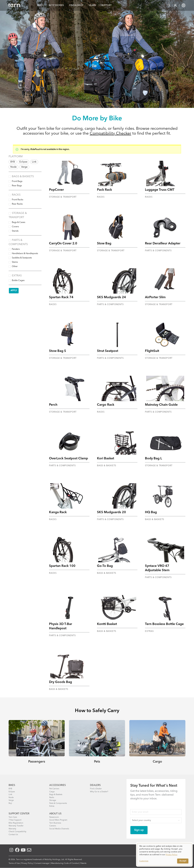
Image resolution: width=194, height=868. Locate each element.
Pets (97, 762)
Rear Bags (17, 186)
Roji (10, 803)
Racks (16, 195)
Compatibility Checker (110, 134)
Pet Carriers (54, 789)
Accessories (56, 5)
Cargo (157, 762)
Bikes (40, 5)
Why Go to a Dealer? (99, 792)
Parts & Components (58, 803)
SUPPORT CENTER (19, 814)
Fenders (16, 249)
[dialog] (164, 854)
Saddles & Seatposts (22, 258)
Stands (15, 231)
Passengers (37, 762)
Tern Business (55, 823)
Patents (83, 863)
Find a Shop (76, 5)
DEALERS (95, 785)
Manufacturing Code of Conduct (65, 863)
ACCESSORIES (58, 785)
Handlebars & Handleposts (25, 254)
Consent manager (42, 863)
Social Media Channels (59, 829)
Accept (183, 861)
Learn (92, 5)
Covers (15, 227)
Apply (14, 291)
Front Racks (18, 200)
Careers (53, 826)
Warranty (12, 829)
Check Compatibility (17, 832)
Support (107, 5)
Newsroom (54, 817)
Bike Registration (16, 823)
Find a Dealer (96, 789)
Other (15, 266)
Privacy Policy (27, 863)
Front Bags (17, 181)
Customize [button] (144, 861)
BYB (13, 162)
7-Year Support (15, 820)
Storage (53, 800)
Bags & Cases (19, 222)
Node (13, 167)
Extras (17, 276)
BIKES (12, 785)
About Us (55, 814)
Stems (15, 262)
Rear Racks (17, 204)
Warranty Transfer (16, 826)
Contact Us (13, 835)
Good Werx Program (58, 820)
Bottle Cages (18, 281)
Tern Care (13, 817)
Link (34, 162)
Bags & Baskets (23, 177)
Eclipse (23, 162)
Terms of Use (14, 863)
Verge (24, 167)
